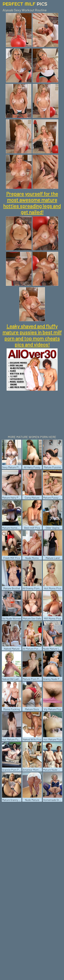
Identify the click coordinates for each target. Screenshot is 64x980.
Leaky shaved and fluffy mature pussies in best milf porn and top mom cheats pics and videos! (32, 335)
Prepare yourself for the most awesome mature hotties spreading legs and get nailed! (32, 203)
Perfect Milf (25, 4)
